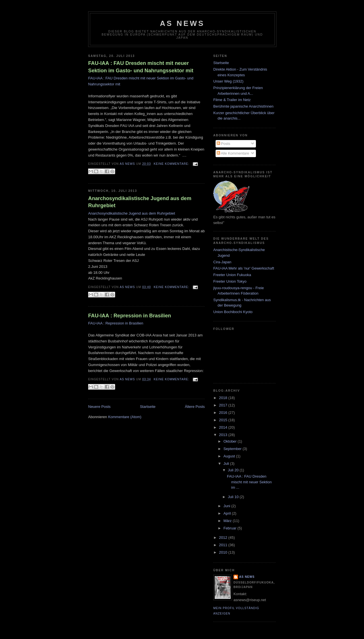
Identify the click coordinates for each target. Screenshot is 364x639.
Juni (227, 506)
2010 (224, 552)
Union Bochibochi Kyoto (233, 312)
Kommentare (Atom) (125, 417)
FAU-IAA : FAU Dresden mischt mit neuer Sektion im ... (249, 482)
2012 (224, 538)
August (230, 456)
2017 (224, 405)
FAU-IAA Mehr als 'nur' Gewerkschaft (244, 268)
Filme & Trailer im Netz (232, 100)
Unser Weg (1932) (228, 81)
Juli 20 (234, 470)
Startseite (148, 407)
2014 (224, 427)
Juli (227, 464)
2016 (224, 413)
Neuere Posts (99, 407)
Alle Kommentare (233, 153)
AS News (182, 23)
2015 (224, 420)
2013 (224, 435)
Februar (230, 528)
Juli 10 (234, 497)
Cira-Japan (222, 262)
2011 (224, 545)
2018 (224, 398)
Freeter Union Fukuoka (232, 275)
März (228, 521)
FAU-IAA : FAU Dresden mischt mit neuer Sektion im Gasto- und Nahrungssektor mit (141, 67)
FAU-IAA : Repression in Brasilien (130, 316)
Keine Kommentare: (172, 164)
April (228, 513)
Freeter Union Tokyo (230, 281)
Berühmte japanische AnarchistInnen (243, 106)
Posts (224, 144)
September (233, 449)
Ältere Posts (195, 407)
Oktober (231, 441)
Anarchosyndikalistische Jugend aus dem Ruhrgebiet (140, 202)
